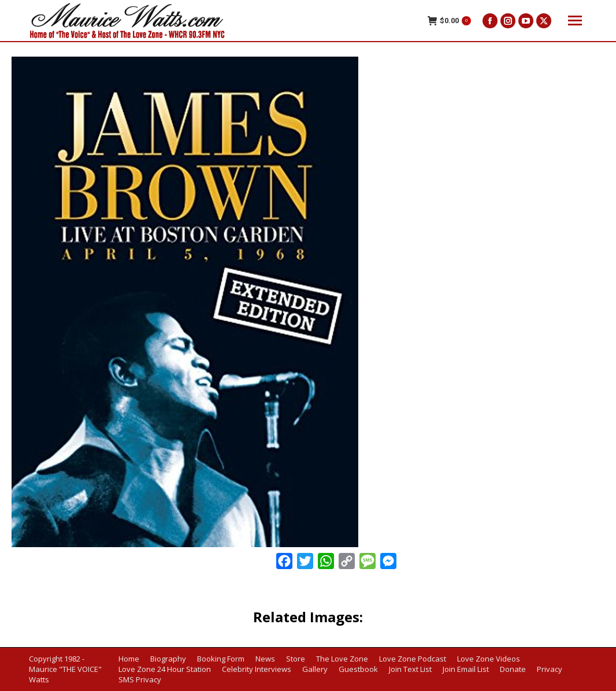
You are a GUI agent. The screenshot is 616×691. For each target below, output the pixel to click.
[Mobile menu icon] (575, 21)
